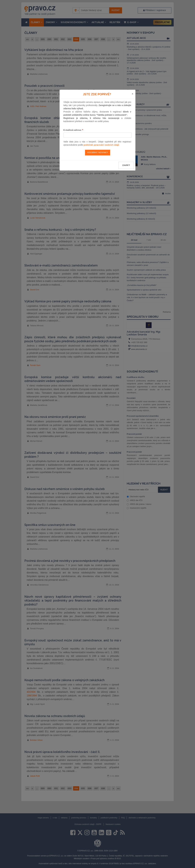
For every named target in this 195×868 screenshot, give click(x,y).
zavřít (126, 165)
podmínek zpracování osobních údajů (101, 145)
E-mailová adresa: (73, 130)
